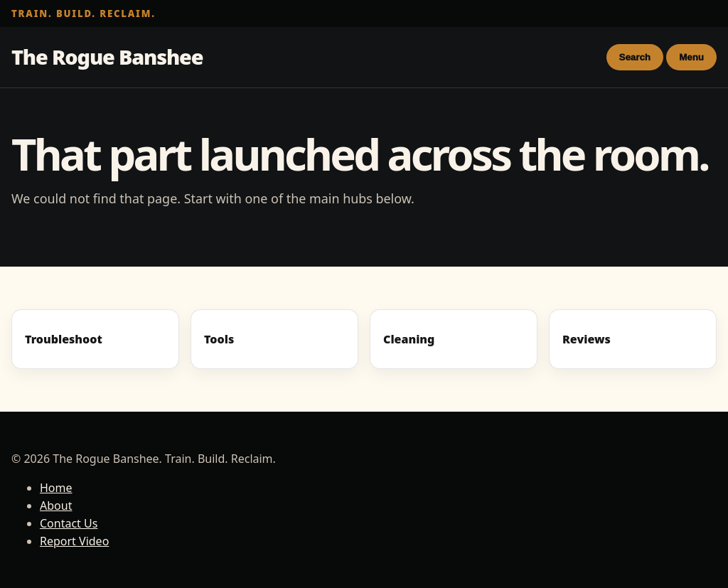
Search (635, 57)
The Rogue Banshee (107, 57)
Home (56, 488)
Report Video (74, 541)
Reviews (587, 339)
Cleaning (409, 339)
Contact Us (69, 523)
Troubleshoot (64, 339)
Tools (219, 339)
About (56, 506)
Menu (691, 57)
